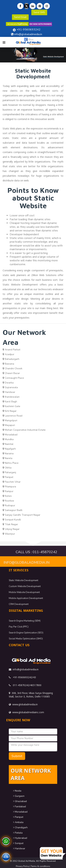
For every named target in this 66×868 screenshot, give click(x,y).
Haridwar (9, 392)
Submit (17, 756)
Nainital (8, 444)
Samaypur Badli (12, 510)
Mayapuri (9, 425)
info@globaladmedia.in (26, 562)
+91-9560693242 (29, 30)
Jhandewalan (11, 397)
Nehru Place (11, 463)
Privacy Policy (23, 866)
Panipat (8, 477)
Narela (7, 458)
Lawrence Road (12, 416)
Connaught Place (13, 378)
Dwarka (8, 383)
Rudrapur (9, 505)
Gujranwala (10, 387)
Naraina (8, 454)
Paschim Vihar (12, 482)
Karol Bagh (10, 402)
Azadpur (8, 354)
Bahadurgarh (11, 359)
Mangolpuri (10, 420)
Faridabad (20, 807)
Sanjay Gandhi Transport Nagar (21, 515)
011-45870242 (45, 552)
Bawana (8, 364)
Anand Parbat (11, 350)
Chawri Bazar (11, 373)
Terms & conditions (40, 866)
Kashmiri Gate (11, 406)
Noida (17, 791)
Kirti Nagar (10, 411)
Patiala (18, 833)
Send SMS (39, 12)
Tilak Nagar (10, 524)
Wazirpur (9, 534)
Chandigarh (20, 828)
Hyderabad (20, 838)
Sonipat (18, 843)
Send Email (20, 17)
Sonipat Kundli (12, 520)
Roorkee (8, 501)
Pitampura (9, 487)
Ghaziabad (20, 801)
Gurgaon (19, 796)
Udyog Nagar (11, 529)
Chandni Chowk (12, 368)
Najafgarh (9, 449)
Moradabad (10, 435)
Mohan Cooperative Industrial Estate (24, 430)
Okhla (7, 468)
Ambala (18, 822)
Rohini (7, 496)
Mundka (8, 439)
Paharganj (9, 472)
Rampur (8, 491)
